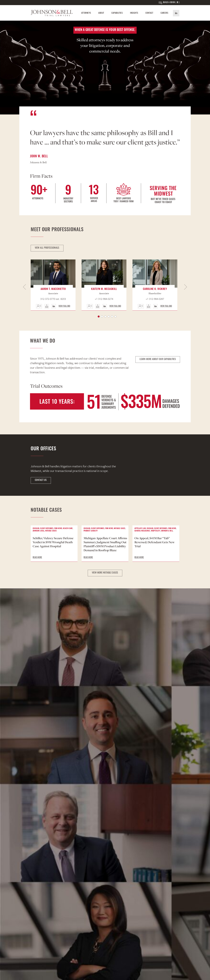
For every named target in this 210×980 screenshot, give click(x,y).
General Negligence (142, 531)
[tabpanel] (54, 285)
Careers (164, 13)
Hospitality (156, 531)
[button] (25, 287)
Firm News (58, 529)
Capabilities (117, 13)
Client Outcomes (47, 529)
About (101, 13)
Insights (134, 13)
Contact (149, 13)
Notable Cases (51, 531)
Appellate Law (140, 529)
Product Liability (91, 531)
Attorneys (86, 13)
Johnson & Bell (39, 531)
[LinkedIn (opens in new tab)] (176, 13)
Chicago (36, 529)
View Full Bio (64, 306)
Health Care (68, 529)
